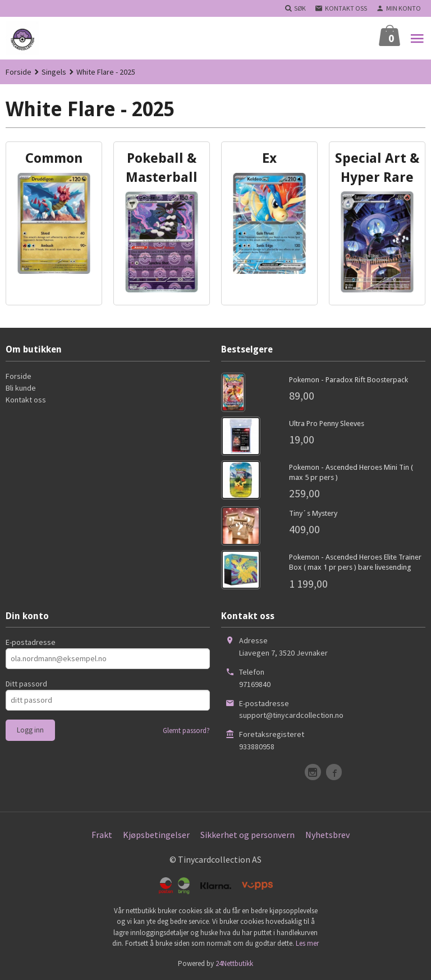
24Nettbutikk (234, 963)
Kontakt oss (26, 400)
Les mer (307, 943)
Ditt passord (26, 684)
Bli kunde (21, 388)
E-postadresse (31, 642)
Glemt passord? (186, 731)
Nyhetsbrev (327, 835)
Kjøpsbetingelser (156, 835)
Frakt (102, 835)
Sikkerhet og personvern (247, 835)
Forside (19, 72)
